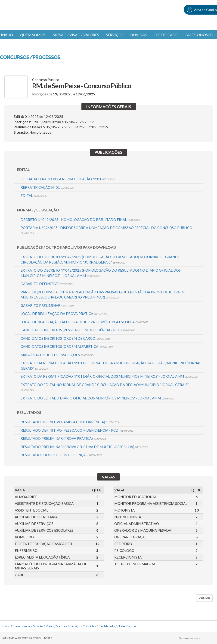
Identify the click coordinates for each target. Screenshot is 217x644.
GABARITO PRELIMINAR (47, 305)
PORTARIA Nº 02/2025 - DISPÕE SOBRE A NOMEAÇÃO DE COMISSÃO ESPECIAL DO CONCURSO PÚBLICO (106, 230)
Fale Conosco (199, 35)
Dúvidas (138, 35)
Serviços (115, 35)
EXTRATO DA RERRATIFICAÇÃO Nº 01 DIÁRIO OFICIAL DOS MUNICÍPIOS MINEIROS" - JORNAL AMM (109, 376)
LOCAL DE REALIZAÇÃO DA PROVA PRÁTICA (64, 314)
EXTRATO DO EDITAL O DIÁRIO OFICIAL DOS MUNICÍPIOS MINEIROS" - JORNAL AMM (98, 398)
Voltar (204, 598)
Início (6, 626)
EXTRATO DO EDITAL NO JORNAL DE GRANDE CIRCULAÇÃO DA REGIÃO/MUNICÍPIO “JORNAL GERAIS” (105, 387)
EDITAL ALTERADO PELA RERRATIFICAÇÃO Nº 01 (68, 179)
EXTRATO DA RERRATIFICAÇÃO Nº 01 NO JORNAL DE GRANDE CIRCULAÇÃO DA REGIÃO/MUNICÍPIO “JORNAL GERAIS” (111, 366)
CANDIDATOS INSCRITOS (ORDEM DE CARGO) (65, 338)
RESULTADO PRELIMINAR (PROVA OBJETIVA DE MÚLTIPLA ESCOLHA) (84, 447)
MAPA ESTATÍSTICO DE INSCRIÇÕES (57, 355)
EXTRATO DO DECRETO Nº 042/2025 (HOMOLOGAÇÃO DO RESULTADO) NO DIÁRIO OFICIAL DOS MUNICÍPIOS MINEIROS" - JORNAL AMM (101, 273)
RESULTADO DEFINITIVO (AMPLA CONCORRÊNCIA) (70, 422)
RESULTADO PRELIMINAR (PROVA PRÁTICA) (64, 438)
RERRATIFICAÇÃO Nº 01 (47, 187)
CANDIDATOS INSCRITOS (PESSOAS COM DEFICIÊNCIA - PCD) (78, 330)
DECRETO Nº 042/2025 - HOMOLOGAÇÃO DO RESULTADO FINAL (81, 220)
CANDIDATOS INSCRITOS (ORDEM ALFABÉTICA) (67, 346)
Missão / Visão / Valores (76, 35)
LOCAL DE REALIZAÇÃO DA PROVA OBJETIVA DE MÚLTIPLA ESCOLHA (84, 322)
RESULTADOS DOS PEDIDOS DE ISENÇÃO (61, 455)
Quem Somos (33, 35)
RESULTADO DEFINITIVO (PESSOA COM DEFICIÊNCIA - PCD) (77, 430)
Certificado (166, 35)
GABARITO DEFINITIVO (47, 284)
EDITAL (34, 195)
